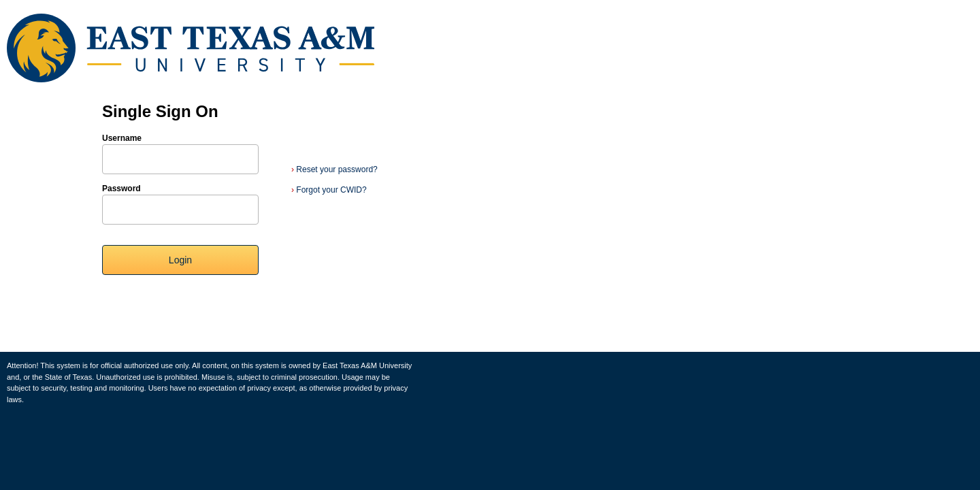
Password (121, 189)
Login (180, 260)
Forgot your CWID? (329, 190)
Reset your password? (334, 169)
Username (122, 138)
